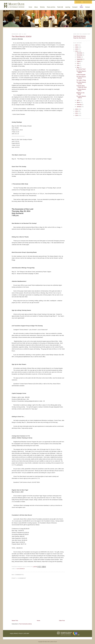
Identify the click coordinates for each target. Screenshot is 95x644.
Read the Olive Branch (80, 38)
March (79, 102)
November (80, 55)
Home (39, 621)
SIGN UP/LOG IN (87, 2)
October (79, 57)
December (80, 53)
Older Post (62, 621)
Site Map (26, 634)
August (79, 61)
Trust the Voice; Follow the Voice (82, 86)
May (78, 67)
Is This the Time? (81, 69)
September (80, 59)
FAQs (11, 634)
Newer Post (15, 621)
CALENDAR (78, 2)
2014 (77, 51)
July (78, 63)
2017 (77, 45)
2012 (77, 111)
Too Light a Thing (81, 80)
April (78, 100)
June (78, 65)
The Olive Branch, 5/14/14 (22, 37)
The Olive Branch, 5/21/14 (81, 77)
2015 (77, 49)
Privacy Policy (18, 634)
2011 (77, 113)
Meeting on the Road (80, 94)
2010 (77, 115)
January (79, 107)
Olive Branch (21, 569)
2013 (77, 109)
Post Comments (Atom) (25, 624)
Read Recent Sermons (80, 36)
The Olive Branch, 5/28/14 (81, 72)
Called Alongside (81, 75)
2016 (77, 47)
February (79, 104)
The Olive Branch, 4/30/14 (81, 97)
